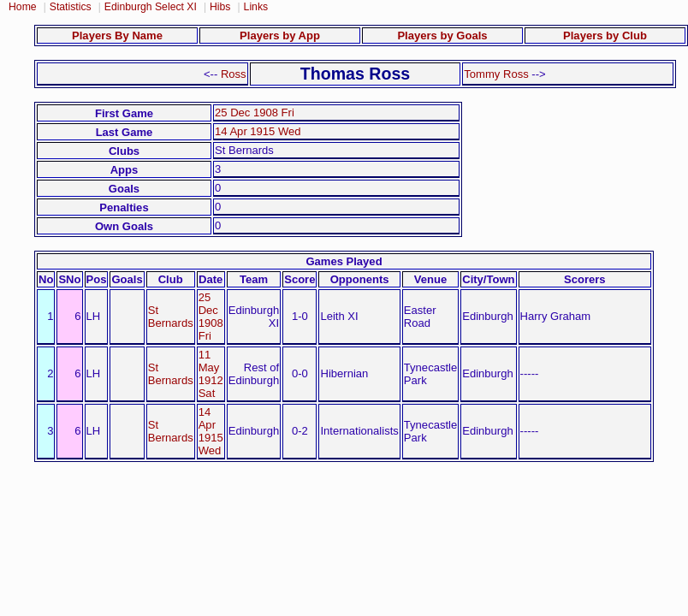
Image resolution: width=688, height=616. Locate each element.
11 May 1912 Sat (211, 374)
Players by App (280, 36)
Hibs (220, 7)
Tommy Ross (496, 74)
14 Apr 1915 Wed (258, 131)
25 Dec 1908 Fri (255, 113)
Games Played (344, 261)
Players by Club (605, 36)
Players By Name (117, 36)
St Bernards (171, 317)
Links (256, 7)
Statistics (71, 7)
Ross (234, 74)
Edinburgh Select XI (151, 7)
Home (23, 7)
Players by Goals (442, 36)
